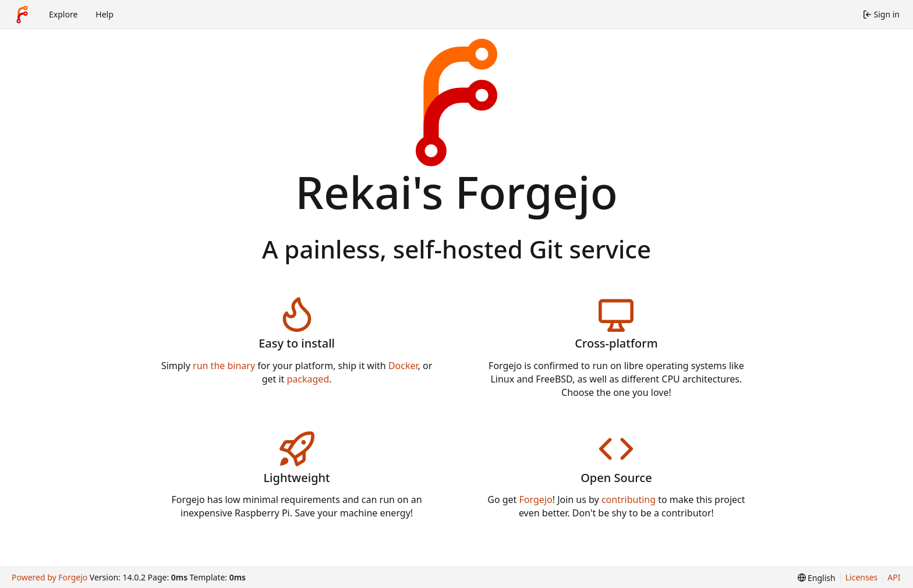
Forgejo (536, 500)
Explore (63, 14)
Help (105, 14)
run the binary (224, 366)
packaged (308, 379)
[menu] (817, 578)
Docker (403, 366)
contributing (629, 500)
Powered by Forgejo (49, 577)
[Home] (22, 15)
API (894, 577)
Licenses (862, 577)
